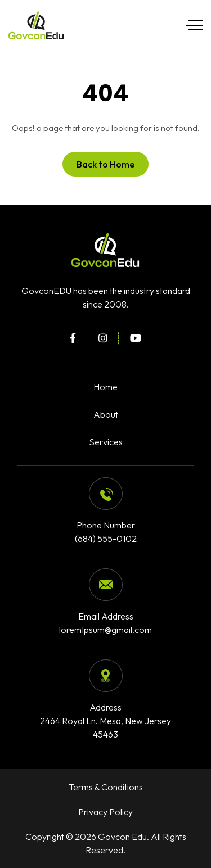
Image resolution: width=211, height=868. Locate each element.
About (106, 414)
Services (106, 442)
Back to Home (105, 164)
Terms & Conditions (106, 787)
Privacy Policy (105, 812)
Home (105, 387)
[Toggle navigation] (191, 25)
